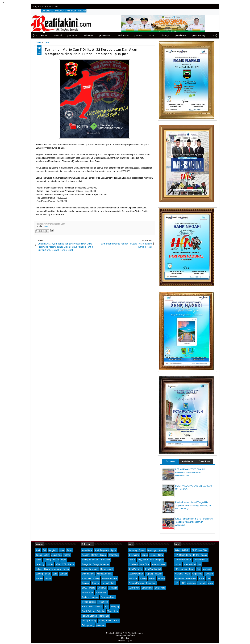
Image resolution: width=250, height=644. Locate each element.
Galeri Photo (205, 461)
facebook (206, 7)
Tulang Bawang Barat (109, 621)
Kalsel (38, 560)
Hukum (178, 564)
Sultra (48, 574)
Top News (170, 461)
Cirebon (163, 550)
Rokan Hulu (88, 607)
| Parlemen (62, 36)
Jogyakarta (57, 555)
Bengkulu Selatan (101, 564)
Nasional (179, 574)
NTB (58, 564)
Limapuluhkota (108, 583)
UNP (183, 583)
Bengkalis (106, 560)
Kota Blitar (145, 564)
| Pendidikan (170, 36)
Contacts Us (47, 11)
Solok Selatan (89, 611)
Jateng (39, 555)
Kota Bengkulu (157, 560)
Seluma (99, 607)
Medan (152, 578)
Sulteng (39, 574)
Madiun (158, 574)
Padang (161, 578)
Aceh (38, 550)
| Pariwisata (94, 36)
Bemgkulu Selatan (91, 560)
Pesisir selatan (89, 602)
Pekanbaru (151, 583)
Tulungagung (88, 625)
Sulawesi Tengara (53, 569)
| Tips (203, 36)
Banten (95, 555)
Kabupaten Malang (91, 578)
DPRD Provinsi (201, 560)
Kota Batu (133, 564)
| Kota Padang (188, 36)
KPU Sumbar (181, 569)
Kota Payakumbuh (153, 569)
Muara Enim (88, 593)
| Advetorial (78, 36)
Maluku (50, 564)
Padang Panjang (136, 583)
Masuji (92, 588)
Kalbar (67, 555)
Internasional (190, 564)
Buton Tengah (107, 569)
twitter (201, 7)
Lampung (40, 564)
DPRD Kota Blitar (200, 550)
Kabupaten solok (109, 578)
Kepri (63, 560)
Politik (201, 578)
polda (211, 583)
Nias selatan (101, 593)
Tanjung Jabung (89, 616)
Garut (161, 555)
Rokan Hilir (103, 602)
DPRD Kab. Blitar (183, 555)
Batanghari (114, 555)
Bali (44, 550)
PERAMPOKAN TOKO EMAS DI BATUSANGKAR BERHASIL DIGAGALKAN (190, 473)
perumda (202, 583)
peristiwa (191, 583)
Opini (188, 574)
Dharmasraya (88, 574)
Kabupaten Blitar (105, 574)
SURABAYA (134, 588)
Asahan (86, 555)
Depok (145, 555)
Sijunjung (115, 607)
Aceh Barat (87, 550)
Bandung (133, 550)
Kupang (149, 574)
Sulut (55, 574)
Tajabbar (101, 611)
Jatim (47, 555)
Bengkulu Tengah (90, 569)
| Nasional (46, 36)
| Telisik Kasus (112, 36)
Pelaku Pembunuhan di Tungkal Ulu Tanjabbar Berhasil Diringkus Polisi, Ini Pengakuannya (193, 505)
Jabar (62, 550)
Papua (71, 564)
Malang (143, 578)
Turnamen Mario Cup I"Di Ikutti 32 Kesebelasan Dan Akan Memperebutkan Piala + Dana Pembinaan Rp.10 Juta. (91, 51)
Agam (114, 550)
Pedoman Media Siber (66, 11)
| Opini (141, 36)
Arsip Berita (187, 461)
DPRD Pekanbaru (183, 560)
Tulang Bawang (89, 621)
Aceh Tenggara (102, 550)
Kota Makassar (159, 564)
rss (215, 7)
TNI (208, 578)
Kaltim (56, 560)
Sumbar (63, 574)
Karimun (96, 583)
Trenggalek (104, 616)
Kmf (199, 569)
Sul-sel (39, 569)
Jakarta (132, 560)
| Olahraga (154, 36)
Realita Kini (111, 633)
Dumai (153, 555)
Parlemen (179, 578)
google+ (210, 7)
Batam (103, 555)
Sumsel (39, 578)
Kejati (192, 569)
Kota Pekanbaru (136, 574)
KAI (200, 564)
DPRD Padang (200, 555)
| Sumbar (128, 36)
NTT (64, 564)
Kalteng (47, 560)
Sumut (48, 578)
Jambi (70, 550)
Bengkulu (53, 550)
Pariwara (209, 574)
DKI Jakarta (134, 555)
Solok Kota (160, 588)
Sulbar (66, 569)
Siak (107, 607)
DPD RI (186, 550)
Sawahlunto (147, 588)
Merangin (113, 588)
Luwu (45, 226)
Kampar (86, 583)
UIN (177, 583)
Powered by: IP (125, 641)
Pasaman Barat (108, 597)
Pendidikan (191, 578)
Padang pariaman (90, 597)
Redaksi (82, 11)
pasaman (101, 625)
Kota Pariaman (135, 569)
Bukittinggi (152, 550)
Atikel (177, 550)
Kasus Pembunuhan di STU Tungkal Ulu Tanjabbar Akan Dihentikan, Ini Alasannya (194, 522)
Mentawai (102, 588)
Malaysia (207, 569)
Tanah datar (113, 611)
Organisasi (197, 574)
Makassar (133, 578)
